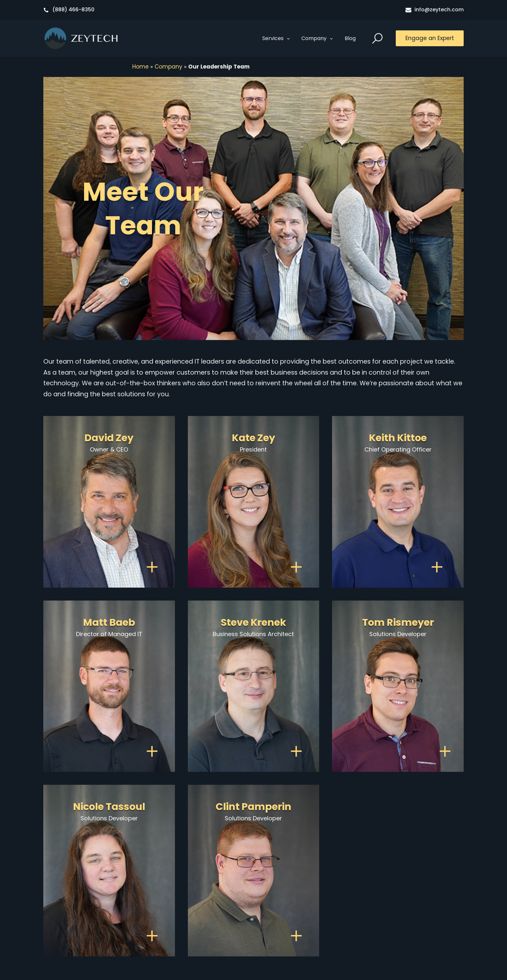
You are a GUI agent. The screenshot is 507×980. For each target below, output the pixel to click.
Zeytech (95, 38)
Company (168, 67)
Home (140, 67)
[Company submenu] (331, 38)
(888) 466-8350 (73, 10)
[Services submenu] (288, 38)
